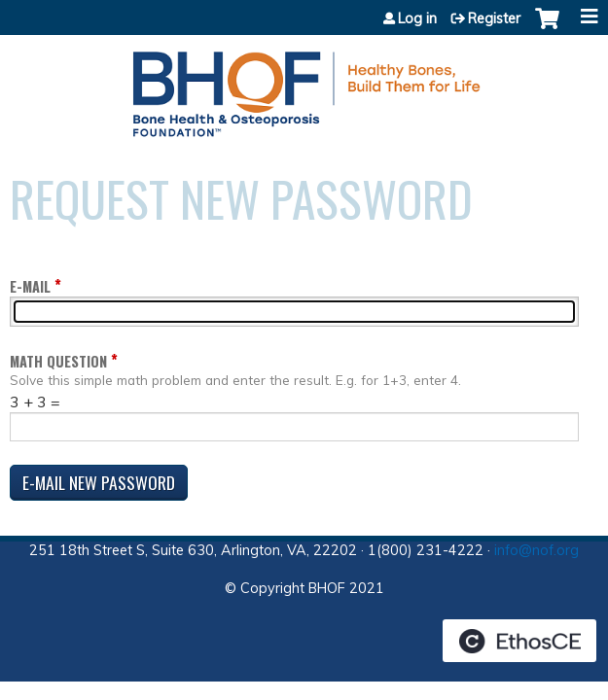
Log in (417, 18)
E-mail (30, 286)
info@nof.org (536, 550)
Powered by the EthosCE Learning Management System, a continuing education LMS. (519, 641)
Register (494, 18)
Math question (58, 361)
